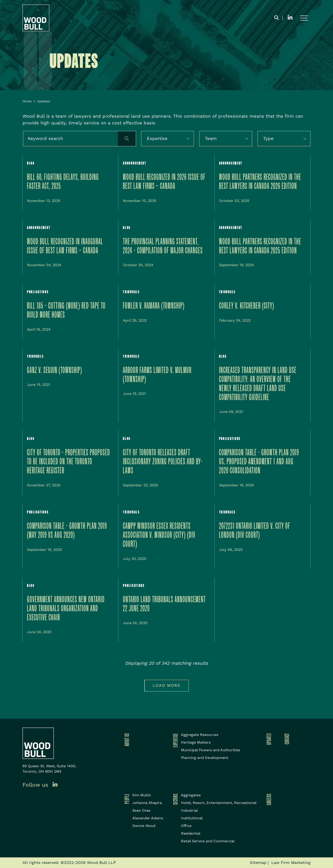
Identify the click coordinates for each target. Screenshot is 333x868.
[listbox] (168, 139)
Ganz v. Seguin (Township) (55, 370)
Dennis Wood (144, 826)
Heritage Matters (196, 742)
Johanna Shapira (147, 803)
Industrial (189, 811)
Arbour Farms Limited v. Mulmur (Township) (157, 375)
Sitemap (258, 863)
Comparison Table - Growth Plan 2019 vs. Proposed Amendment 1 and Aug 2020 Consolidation (259, 462)
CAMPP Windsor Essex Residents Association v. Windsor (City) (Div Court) (159, 535)
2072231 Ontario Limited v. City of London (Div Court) (255, 531)
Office (186, 826)
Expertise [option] (157, 139)
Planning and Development (205, 758)
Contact (286, 739)
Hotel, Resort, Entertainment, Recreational (219, 803)
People (126, 799)
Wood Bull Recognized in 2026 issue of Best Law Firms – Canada (164, 182)
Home (27, 101)
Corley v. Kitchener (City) (247, 306)
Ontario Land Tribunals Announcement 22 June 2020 (164, 604)
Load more (166, 686)
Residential (191, 834)
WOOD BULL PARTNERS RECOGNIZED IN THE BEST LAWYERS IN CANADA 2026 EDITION (260, 182)
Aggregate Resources (200, 735)
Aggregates (191, 795)
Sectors (175, 799)
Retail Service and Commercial (208, 841)
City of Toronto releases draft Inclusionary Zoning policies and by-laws (163, 462)
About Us (126, 740)
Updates (268, 739)
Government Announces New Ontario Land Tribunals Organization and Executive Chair (66, 609)
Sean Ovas (141, 811)
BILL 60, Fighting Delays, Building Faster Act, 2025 (63, 182)
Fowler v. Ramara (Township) (154, 306)
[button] (190, 139)
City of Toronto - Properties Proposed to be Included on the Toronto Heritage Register (69, 462)
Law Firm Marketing (291, 863)
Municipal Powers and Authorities (211, 750)
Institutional (192, 818)
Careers (268, 799)
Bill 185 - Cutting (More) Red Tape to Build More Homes (66, 310)
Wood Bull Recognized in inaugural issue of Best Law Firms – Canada (65, 246)
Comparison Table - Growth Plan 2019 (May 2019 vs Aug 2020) (67, 531)
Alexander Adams (148, 818)
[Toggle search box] (276, 18)
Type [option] (268, 139)
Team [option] (211, 139)
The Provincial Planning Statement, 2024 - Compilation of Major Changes (163, 246)
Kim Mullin (142, 795)
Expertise (175, 740)
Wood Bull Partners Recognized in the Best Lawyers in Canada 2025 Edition (260, 246)
